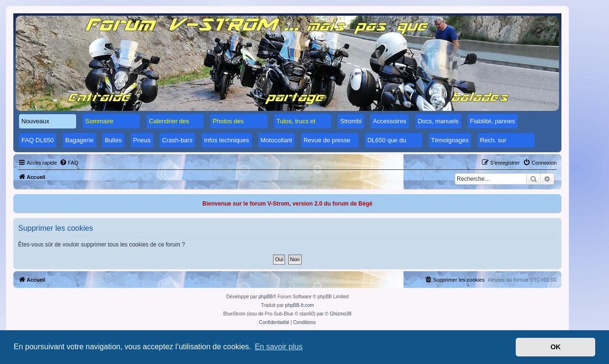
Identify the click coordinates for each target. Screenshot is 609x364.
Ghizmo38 (341, 314)
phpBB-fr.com (300, 305)
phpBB (265, 297)
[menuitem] (69, 163)
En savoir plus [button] (279, 347)
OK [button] (556, 347)
